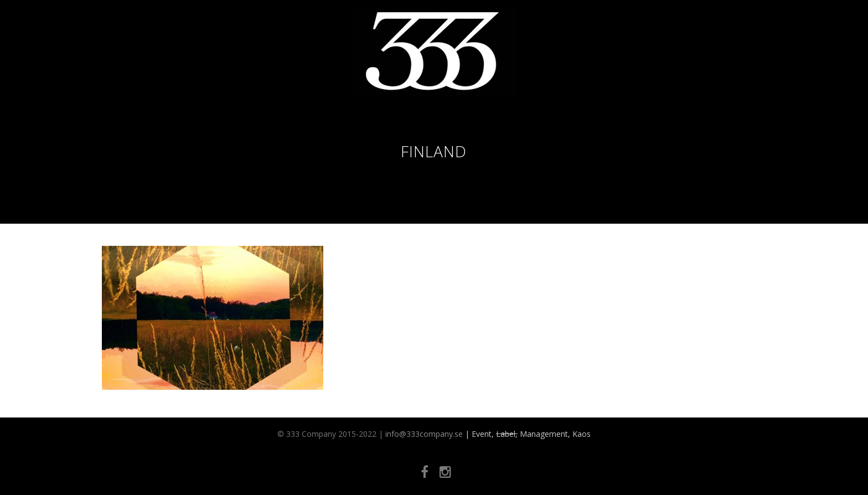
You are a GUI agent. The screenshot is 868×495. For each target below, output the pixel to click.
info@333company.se (424, 434)
